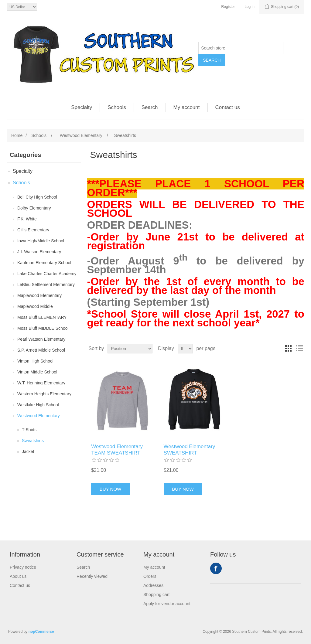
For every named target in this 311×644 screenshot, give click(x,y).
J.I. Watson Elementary (39, 252)
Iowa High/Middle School (41, 241)
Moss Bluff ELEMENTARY (42, 317)
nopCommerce (41, 632)
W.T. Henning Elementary (41, 383)
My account (187, 107)
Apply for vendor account (167, 604)
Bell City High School (37, 197)
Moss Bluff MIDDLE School (43, 328)
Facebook (216, 568)
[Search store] (241, 48)
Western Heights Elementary (44, 394)
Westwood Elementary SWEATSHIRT (190, 450)
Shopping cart (156, 595)
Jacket (28, 451)
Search (212, 60)
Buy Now (110, 489)
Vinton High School (35, 361)
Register (228, 7)
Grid (288, 349)
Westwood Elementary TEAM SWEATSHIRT (117, 450)
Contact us (228, 107)
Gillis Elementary (33, 230)
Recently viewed (92, 576)
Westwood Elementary (39, 416)
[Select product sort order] (130, 349)
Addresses (153, 585)
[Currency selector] (22, 7)
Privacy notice (23, 567)
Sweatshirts (33, 441)
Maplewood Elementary (39, 295)
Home (17, 135)
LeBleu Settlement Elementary (46, 285)
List (299, 349)
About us (18, 576)
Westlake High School (38, 405)
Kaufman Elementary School (44, 263)
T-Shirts (29, 430)
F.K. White (27, 219)
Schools (117, 107)
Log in (249, 7)
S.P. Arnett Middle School (41, 350)
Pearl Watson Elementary (41, 339)
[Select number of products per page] (185, 349)
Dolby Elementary (34, 208)
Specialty (82, 107)
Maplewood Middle (35, 306)
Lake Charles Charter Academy (47, 274)
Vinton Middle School (37, 372)
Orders (150, 576)
